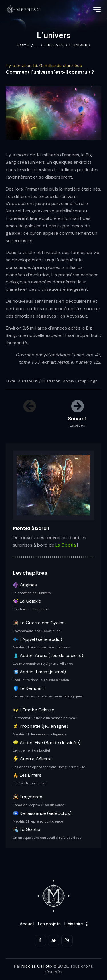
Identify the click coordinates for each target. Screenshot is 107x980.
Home (23, 45)
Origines (54, 45)
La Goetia (66, 545)
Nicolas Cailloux (37, 966)
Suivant (77, 418)
